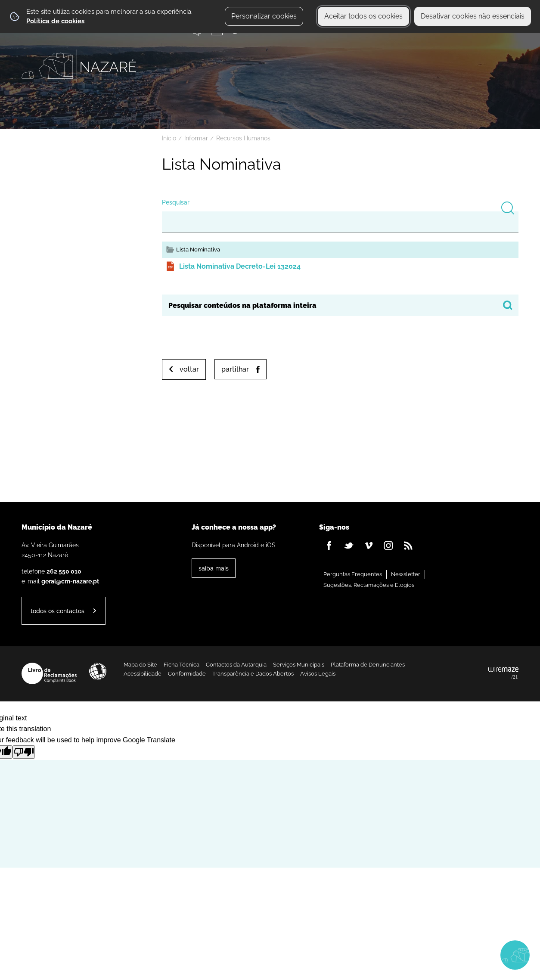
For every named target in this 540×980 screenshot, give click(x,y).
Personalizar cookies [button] (264, 16)
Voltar (189, 369)
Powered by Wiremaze (503, 673)
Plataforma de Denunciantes (368, 665)
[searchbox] (340, 305)
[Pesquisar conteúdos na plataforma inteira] (508, 305)
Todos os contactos (57, 611)
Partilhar (235, 369)
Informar (196, 138)
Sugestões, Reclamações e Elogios (369, 585)
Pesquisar (176, 202)
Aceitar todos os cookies (363, 16)
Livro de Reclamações (49, 673)
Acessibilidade (98, 671)
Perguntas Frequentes (353, 574)
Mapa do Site (140, 665)
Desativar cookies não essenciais (473, 16)
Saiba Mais (214, 568)
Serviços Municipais (299, 665)
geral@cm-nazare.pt (70, 581)
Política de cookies (55, 21)
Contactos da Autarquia (236, 665)
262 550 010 (64, 571)
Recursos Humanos (243, 138)
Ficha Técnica (182, 665)
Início (169, 138)
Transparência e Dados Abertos (253, 674)
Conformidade (187, 674)
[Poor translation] (24, 752)
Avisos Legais (318, 674)
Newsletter (406, 574)
